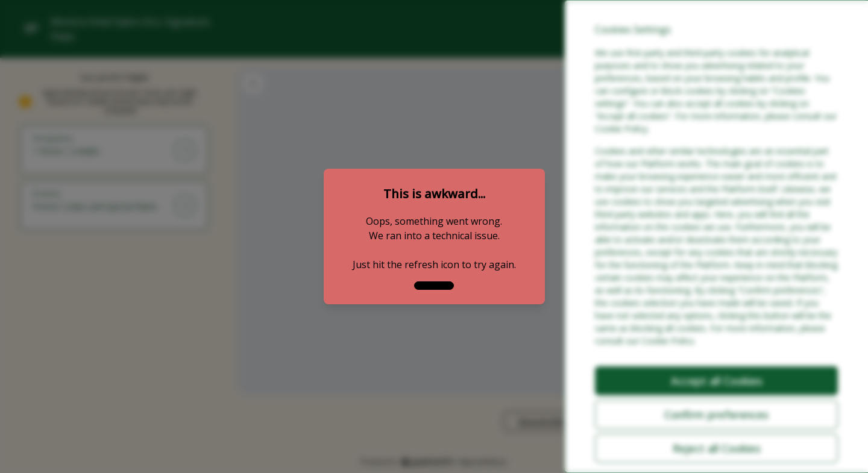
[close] (434, 286)
